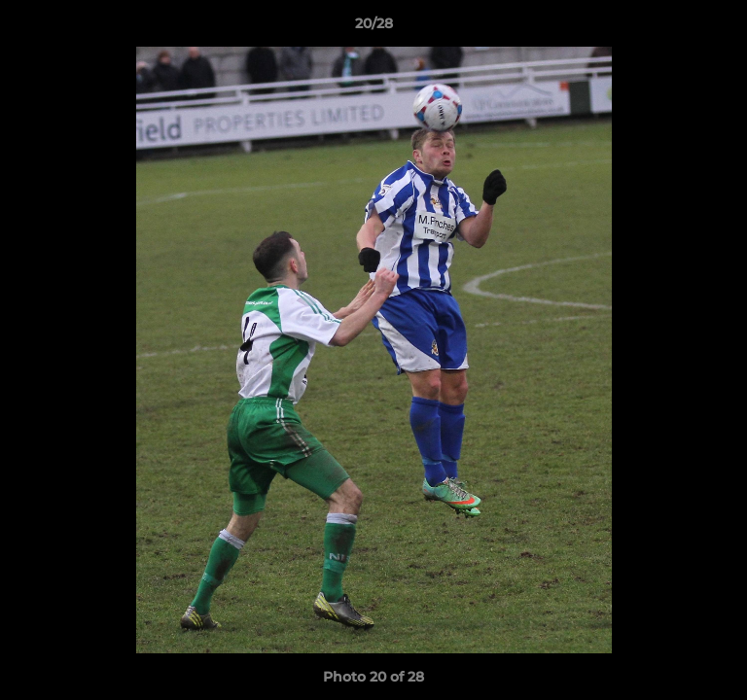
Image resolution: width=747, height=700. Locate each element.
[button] (724, 28)
